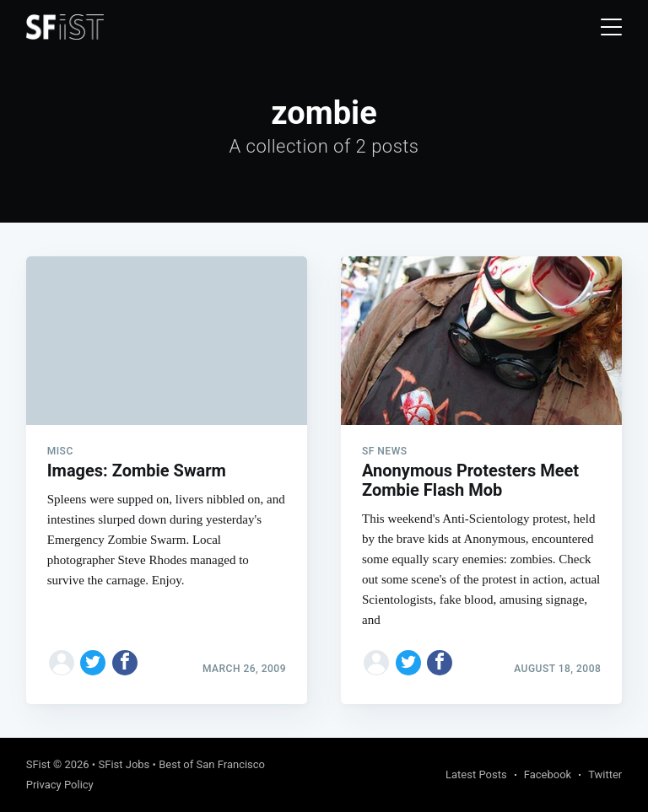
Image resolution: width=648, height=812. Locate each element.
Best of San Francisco (212, 764)
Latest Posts (476, 774)
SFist (38, 764)
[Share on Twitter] (93, 663)
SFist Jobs (124, 764)
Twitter (605, 774)
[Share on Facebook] (125, 663)
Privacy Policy (60, 785)
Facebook (548, 774)
